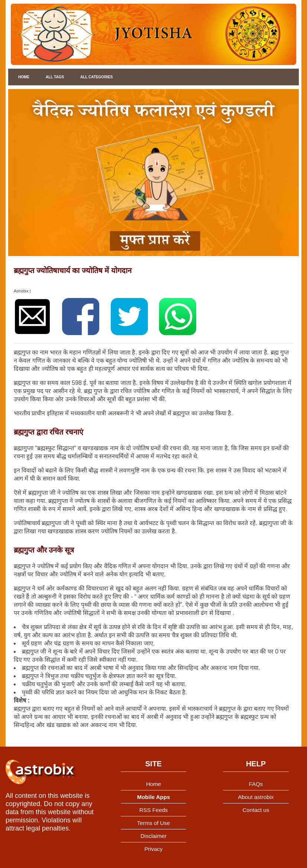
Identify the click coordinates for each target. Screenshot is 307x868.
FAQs (256, 784)
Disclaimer (153, 836)
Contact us (256, 810)
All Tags (55, 77)
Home (24, 77)
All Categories (96, 77)
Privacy (153, 849)
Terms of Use (153, 823)
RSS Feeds (154, 810)
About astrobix (256, 797)
